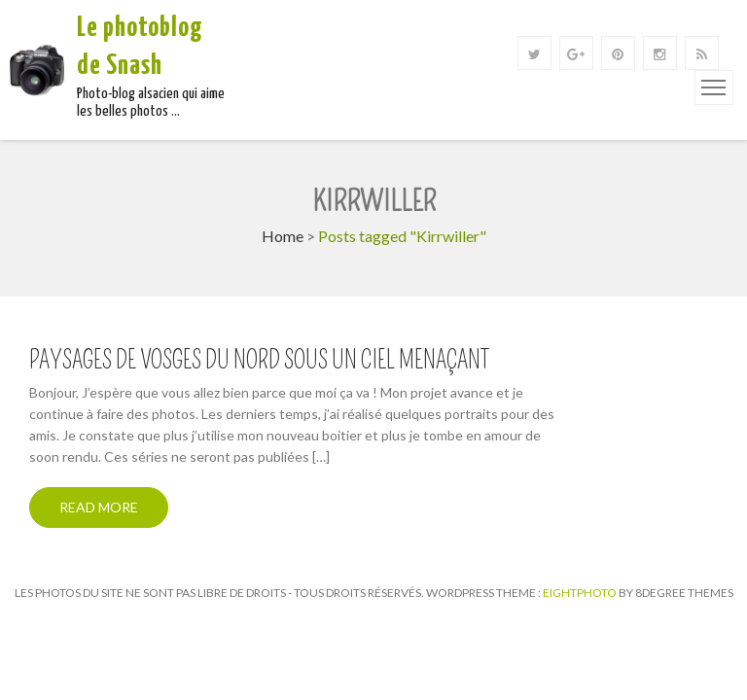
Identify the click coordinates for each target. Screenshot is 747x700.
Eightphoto (581, 593)
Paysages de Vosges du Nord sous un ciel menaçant (259, 361)
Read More (99, 507)
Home (283, 236)
